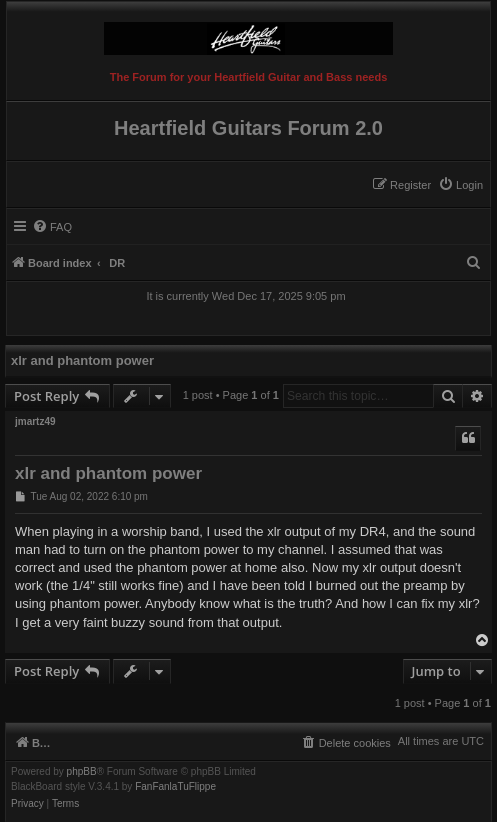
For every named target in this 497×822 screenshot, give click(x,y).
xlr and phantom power (82, 360)
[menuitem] (460, 185)
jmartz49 (35, 421)
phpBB (82, 772)
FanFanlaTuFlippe (175, 787)
